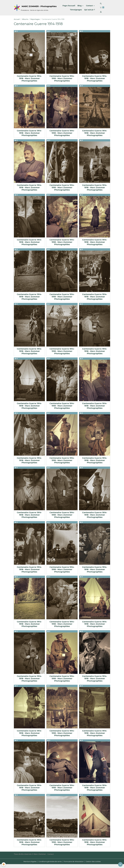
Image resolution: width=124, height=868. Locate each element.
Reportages (35, 19)
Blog (80, 6)
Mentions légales (28, 865)
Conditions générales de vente (49, 865)
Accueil (17, 19)
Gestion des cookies (95, 865)
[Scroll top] (120, 864)
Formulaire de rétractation (74, 865)
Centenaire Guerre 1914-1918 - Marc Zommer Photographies (29, 79)
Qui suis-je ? (90, 10)
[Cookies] (4, 864)
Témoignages (76, 10)
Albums (25, 19)
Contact (90, 6)
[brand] (32, 8)
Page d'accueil (69, 6)
